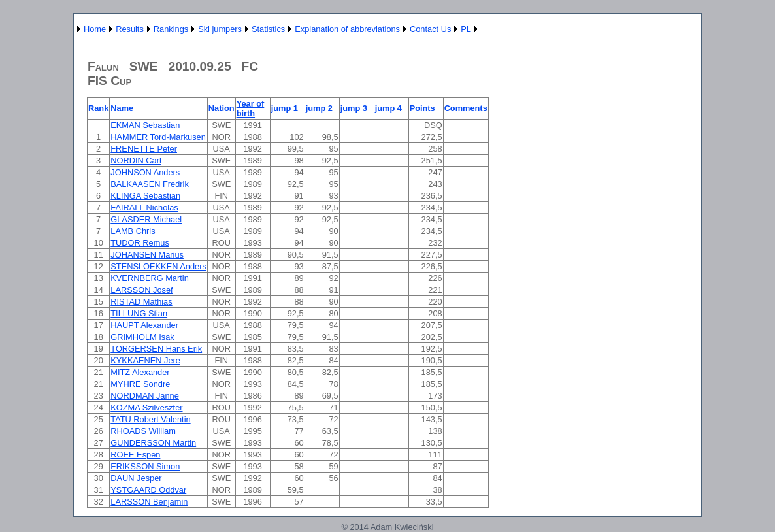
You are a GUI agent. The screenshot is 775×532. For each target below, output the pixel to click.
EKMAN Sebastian (145, 125)
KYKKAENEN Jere (145, 360)
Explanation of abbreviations (347, 29)
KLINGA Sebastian (145, 196)
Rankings (171, 29)
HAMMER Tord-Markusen (158, 137)
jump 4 (388, 108)
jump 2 (319, 108)
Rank (98, 108)
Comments (466, 108)
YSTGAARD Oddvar (148, 490)
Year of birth (251, 108)
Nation (222, 108)
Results (130, 29)
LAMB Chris (133, 231)
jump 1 (285, 108)
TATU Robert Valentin (150, 419)
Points (422, 108)
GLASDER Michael (146, 219)
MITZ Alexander (140, 372)
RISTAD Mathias (141, 302)
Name (122, 108)
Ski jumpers (220, 29)
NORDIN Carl (136, 160)
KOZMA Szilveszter (146, 407)
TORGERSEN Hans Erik (156, 349)
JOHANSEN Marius (147, 255)
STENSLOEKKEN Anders (158, 266)
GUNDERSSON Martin (153, 443)
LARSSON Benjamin (149, 502)
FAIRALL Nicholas (144, 208)
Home (95, 29)
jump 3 (354, 108)
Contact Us (430, 29)
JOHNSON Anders (145, 172)
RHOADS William (143, 431)
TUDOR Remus (140, 243)
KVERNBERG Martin (149, 278)
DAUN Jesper (136, 478)
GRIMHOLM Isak (142, 337)
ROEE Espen (135, 455)
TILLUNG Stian (139, 313)
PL (466, 29)
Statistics (268, 29)
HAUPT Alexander (144, 325)
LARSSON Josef (141, 290)
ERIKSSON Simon (145, 466)
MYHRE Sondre (140, 384)
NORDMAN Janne (145, 396)
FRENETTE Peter (144, 149)
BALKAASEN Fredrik (149, 184)
